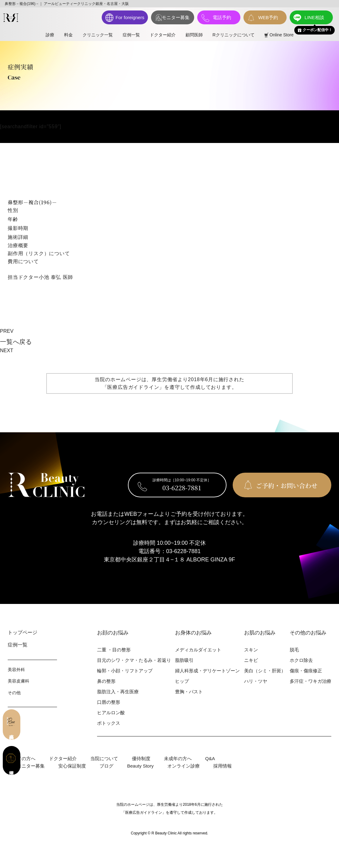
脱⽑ (294, 650)
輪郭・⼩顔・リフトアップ (125, 671)
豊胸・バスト (189, 692)
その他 (14, 693)
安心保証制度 (72, 766)
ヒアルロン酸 (111, 713)
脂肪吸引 (184, 660)
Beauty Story (141, 766)
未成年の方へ (178, 758)
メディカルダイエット (198, 650)
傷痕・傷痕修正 (306, 671)
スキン (251, 650)
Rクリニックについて (234, 35)
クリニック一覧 (98, 35)
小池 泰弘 (50, 277)
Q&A (210, 758)
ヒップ (182, 681)
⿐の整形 (106, 681)
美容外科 (16, 670)
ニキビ (251, 660)
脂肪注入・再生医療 (118, 692)
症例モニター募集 (26, 766)
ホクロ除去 (301, 660)
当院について (104, 758)
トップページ (22, 632)
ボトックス (109, 723)
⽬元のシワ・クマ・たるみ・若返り (134, 660)
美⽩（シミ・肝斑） (265, 671)
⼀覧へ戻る (16, 342)
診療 (50, 35)
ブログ (106, 766)
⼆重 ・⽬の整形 (114, 650)
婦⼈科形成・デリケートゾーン (207, 671)
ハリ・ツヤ (256, 681)
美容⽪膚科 (18, 681)
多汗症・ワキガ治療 (310, 681)
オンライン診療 (184, 766)
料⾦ (68, 35)
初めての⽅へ (22, 758)
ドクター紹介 (163, 35)
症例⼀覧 (131, 35)
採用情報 (223, 766)
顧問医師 (194, 35)
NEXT (7, 350)
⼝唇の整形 (109, 702)
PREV (7, 331)
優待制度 (141, 758)
